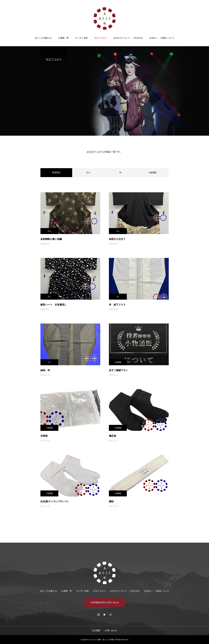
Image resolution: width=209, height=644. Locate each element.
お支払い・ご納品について (162, 38)
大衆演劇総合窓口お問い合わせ (105, 602)
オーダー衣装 (81, 38)
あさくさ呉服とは (43, 38)
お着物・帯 (63, 38)
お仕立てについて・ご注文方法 (128, 38)
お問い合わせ (111, 631)
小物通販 (152, 173)
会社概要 (96, 631)
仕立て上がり (101, 38)
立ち (88, 173)
